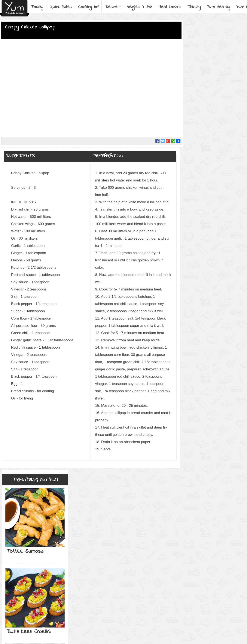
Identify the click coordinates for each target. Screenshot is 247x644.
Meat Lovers (170, 7)
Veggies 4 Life (140, 7)
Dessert (113, 7)
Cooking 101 (88, 7)
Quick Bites (61, 7)
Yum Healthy (219, 7)
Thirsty (194, 7)
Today (37, 7)
